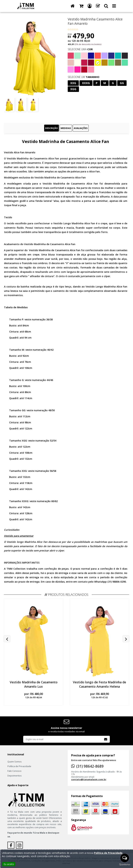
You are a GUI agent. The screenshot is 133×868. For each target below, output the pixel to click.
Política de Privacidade (19, 766)
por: (34, 695)
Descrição (52, 128)
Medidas (66, 128)
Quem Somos (15, 762)
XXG (73, 83)
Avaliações (81, 128)
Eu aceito (9, 864)
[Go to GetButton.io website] (125, 865)
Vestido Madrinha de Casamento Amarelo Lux (34, 684)
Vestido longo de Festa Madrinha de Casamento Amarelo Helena (99, 684)
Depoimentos (15, 776)
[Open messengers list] (125, 858)
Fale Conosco (14, 771)
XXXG (86, 83)
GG (122, 83)
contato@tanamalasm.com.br (89, 779)
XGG (73, 89)
